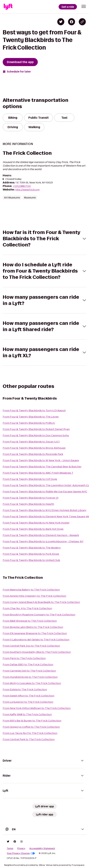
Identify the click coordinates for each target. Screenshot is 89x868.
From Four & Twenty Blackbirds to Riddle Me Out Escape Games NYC (45, 491)
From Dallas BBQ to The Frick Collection (28, 664)
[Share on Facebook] (72, 22)
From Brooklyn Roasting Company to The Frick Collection (39, 615)
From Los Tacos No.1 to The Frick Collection (30, 733)
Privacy (21, 848)
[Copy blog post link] (82, 22)
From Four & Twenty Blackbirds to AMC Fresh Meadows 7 (38, 473)
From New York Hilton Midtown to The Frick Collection (37, 708)
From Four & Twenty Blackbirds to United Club (31, 560)
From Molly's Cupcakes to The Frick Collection (32, 683)
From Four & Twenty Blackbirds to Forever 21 (31, 498)
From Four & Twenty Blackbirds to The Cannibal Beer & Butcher (42, 467)
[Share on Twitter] (61, 22)
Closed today (14, 179)
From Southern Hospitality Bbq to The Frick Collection (37, 652)
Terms (10, 848)
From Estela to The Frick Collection (25, 689)
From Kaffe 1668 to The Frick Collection (27, 714)
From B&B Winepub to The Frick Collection (30, 621)
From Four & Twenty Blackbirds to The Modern (32, 548)
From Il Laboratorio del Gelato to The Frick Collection (36, 639)
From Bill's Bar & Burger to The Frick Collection (32, 721)
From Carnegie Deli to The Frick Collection (29, 671)
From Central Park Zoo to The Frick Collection (31, 646)
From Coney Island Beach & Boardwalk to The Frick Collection (41, 602)
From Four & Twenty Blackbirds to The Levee (31, 417)
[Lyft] (8, 7)
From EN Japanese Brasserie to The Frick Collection (35, 633)
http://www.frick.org (27, 190)
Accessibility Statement (42, 848)
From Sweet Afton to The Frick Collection (28, 696)
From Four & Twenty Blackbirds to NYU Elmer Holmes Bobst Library (45, 510)
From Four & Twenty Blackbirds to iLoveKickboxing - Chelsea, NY (43, 541)
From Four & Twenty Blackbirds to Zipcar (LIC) (31, 442)
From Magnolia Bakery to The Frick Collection (31, 590)
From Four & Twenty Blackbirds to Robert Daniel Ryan (36, 429)
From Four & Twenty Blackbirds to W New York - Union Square (41, 460)
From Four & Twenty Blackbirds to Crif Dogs (30, 479)
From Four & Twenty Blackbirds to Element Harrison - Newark (41, 535)
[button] (84, 6)
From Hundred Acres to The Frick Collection (30, 677)
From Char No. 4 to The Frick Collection (27, 608)
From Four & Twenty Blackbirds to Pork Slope (31, 554)
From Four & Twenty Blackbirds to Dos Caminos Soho (36, 435)
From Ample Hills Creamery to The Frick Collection (34, 596)
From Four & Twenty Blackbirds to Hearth (28, 504)
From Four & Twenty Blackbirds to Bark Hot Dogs (33, 529)
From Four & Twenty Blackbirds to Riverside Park (33, 454)
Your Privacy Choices (21, 853)
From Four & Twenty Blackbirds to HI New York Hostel (36, 523)
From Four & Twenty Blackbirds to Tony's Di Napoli (34, 410)
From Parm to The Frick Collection (24, 658)
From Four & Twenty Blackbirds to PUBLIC (29, 423)
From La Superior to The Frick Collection (28, 702)
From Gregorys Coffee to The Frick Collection (31, 727)
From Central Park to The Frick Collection (29, 739)
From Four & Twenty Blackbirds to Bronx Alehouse (34, 448)
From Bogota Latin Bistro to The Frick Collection (33, 627)
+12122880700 (22, 186)
